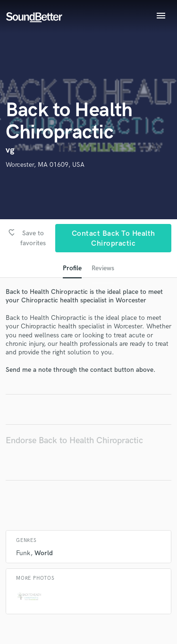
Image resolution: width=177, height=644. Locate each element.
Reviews (103, 268)
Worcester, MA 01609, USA (45, 165)
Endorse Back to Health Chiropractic (74, 441)
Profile (72, 268)
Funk (23, 553)
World (44, 553)
